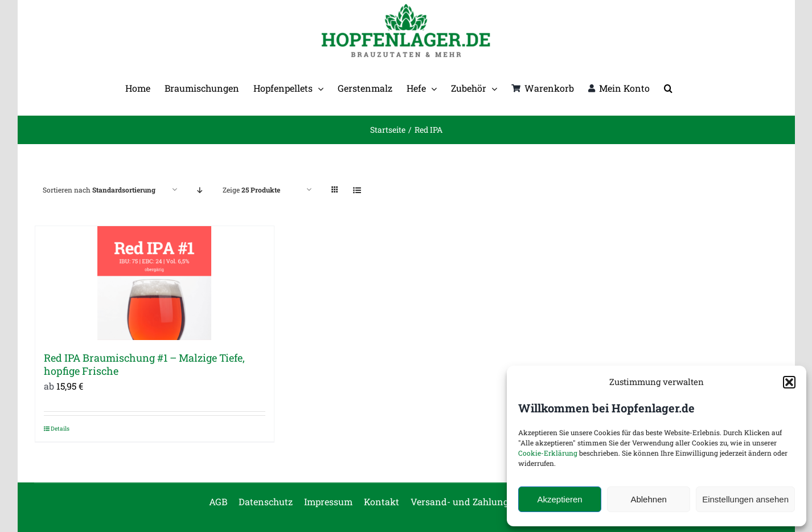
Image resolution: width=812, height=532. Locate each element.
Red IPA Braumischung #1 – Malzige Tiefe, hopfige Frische (144, 364)
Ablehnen (648, 499)
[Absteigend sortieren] (200, 190)
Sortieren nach (99, 190)
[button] (789, 382)
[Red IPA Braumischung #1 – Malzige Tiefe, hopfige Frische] (155, 283)
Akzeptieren (559, 499)
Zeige (251, 190)
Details (60, 429)
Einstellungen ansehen (745, 499)
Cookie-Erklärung (548, 453)
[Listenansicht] (357, 190)
